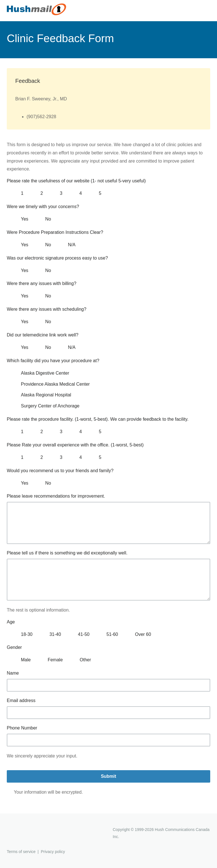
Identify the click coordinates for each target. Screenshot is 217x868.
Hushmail (29, 830)
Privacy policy (53, 852)
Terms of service (21, 852)
